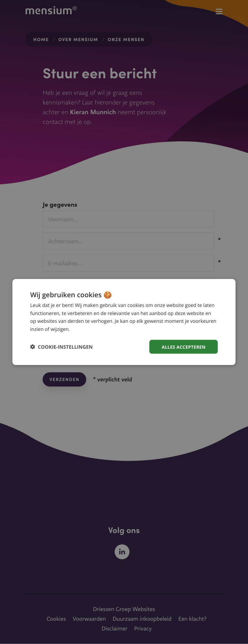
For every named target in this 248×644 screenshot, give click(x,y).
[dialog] (124, 322)
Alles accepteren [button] (183, 347)
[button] (61, 347)
